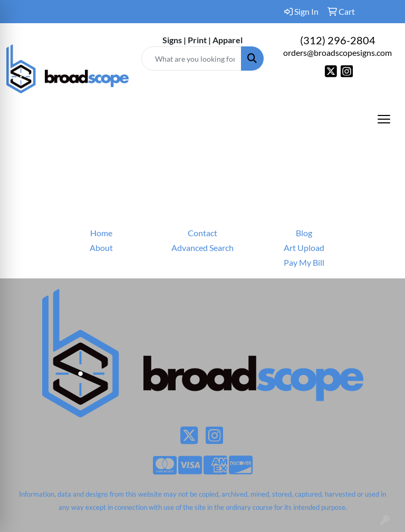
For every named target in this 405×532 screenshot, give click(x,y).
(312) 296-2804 (338, 40)
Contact (202, 233)
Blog (304, 233)
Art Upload (304, 248)
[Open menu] (384, 119)
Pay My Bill (304, 262)
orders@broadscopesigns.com (337, 52)
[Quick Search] (191, 59)
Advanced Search (202, 248)
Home (101, 233)
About (101, 248)
